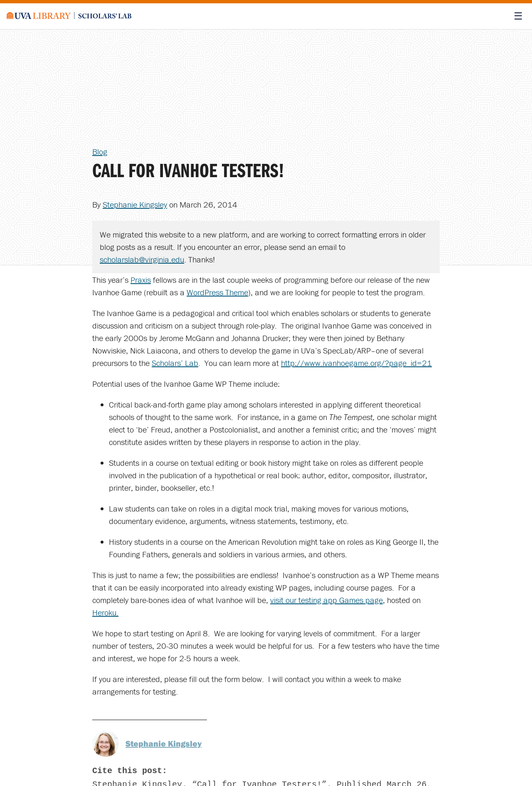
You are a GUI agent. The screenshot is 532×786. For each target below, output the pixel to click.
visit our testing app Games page (326, 600)
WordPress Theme (217, 292)
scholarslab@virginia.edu (142, 259)
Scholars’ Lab (175, 363)
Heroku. (105, 612)
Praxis (141, 280)
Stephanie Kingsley (135, 204)
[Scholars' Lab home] (69, 16)
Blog (100, 152)
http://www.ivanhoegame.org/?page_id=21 (356, 363)
